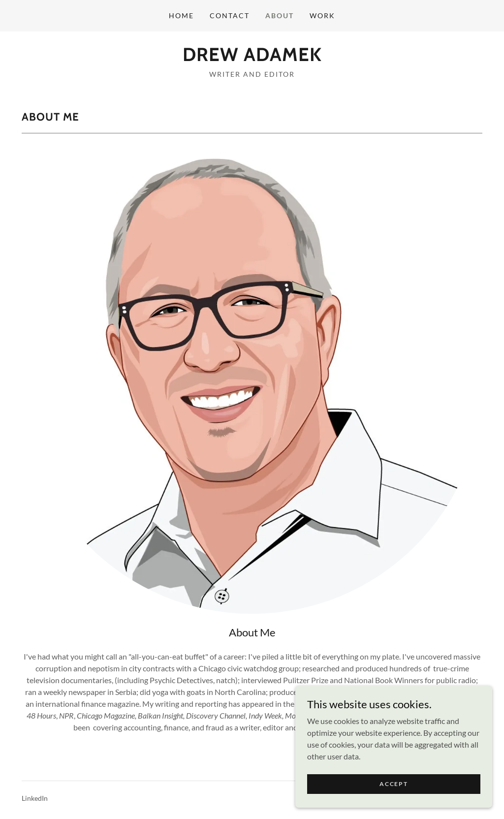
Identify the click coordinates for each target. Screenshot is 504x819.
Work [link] (322, 16)
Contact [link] (230, 16)
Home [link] (181, 16)
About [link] (280, 16)
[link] (252, 58)
